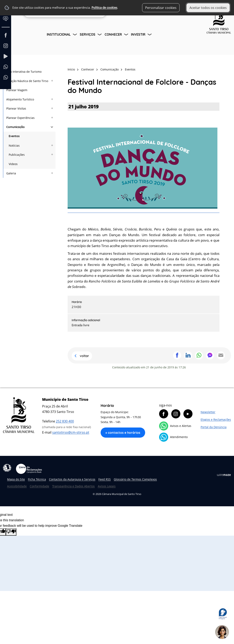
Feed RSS (105, 479)
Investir (138, 34)
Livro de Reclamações (29, 469)
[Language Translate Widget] (7, 22)
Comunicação (110, 69)
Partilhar (177, 355)
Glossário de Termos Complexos (135, 479)
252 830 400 (65, 421)
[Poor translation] (11, 532)
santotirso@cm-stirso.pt (71, 432)
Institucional (59, 34)
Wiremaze (224, 475)
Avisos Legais (107, 486)
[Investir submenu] (150, 35)
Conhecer (113, 34)
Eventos (130, 69)
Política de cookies (104, 8)
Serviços (88, 34)
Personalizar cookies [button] (161, 8)
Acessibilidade (7, 468)
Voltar (84, 356)
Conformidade (39, 486)
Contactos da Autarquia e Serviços (72, 479)
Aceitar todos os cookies (208, 8)
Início (71, 69)
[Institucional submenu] (75, 35)
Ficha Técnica (37, 479)
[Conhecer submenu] (127, 35)
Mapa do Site (16, 479)
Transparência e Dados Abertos (73, 486)
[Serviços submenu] (100, 35)
